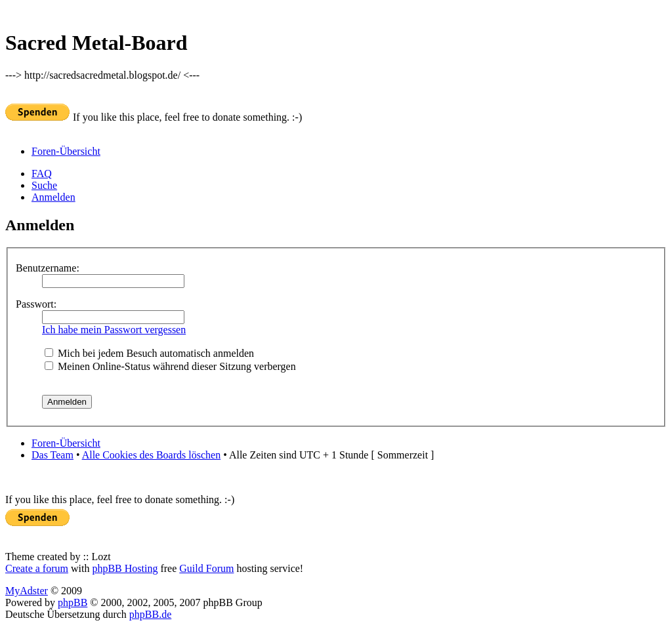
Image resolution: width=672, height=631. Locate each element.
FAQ (42, 173)
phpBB (73, 602)
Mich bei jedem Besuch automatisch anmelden (149, 353)
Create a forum (37, 568)
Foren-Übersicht (66, 151)
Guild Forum (206, 568)
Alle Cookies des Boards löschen (152, 455)
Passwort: (36, 304)
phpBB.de (150, 614)
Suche (44, 185)
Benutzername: (48, 268)
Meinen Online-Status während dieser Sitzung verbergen (170, 366)
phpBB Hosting (125, 568)
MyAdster (27, 591)
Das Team (52, 455)
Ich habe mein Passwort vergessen (114, 330)
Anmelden (53, 197)
